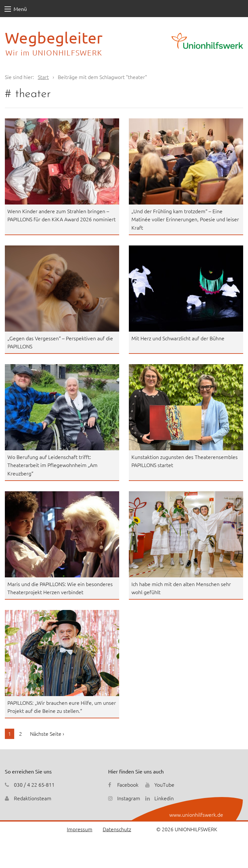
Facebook (128, 784)
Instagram (129, 798)
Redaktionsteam (33, 798)
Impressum (80, 829)
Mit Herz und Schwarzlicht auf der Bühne (178, 338)
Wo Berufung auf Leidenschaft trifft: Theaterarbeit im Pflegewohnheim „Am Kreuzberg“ (52, 465)
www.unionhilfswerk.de (196, 814)
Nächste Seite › (47, 733)
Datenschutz (117, 829)
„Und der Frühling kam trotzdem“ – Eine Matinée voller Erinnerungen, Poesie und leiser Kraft (185, 219)
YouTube (164, 784)
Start (43, 77)
